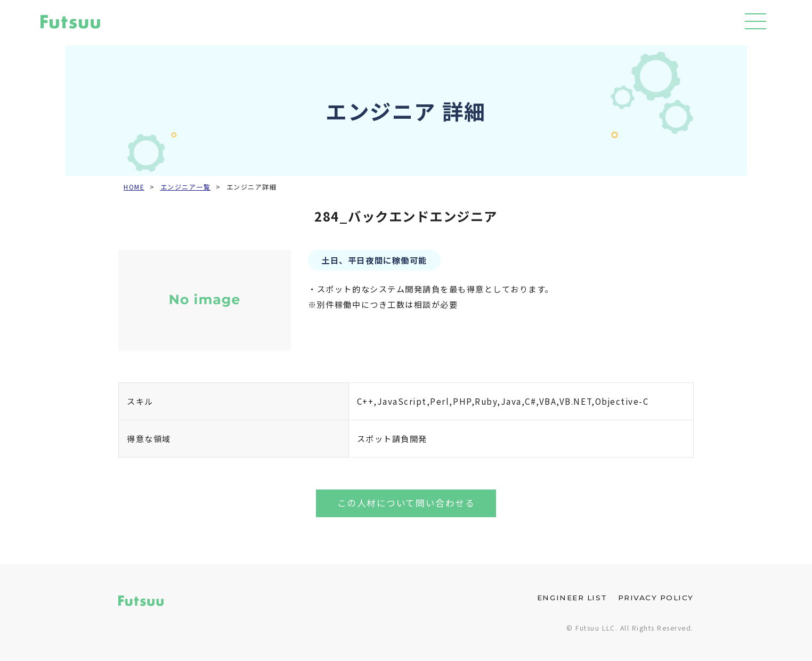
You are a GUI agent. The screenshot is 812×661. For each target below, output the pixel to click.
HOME (134, 187)
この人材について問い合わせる (406, 503)
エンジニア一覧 (186, 187)
